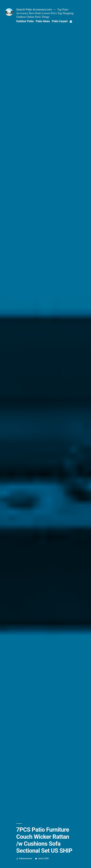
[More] (71, 22)
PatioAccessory (26, 859)
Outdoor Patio (25, 21)
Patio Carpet (60, 21)
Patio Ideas (43, 21)
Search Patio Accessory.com (34, 9)
